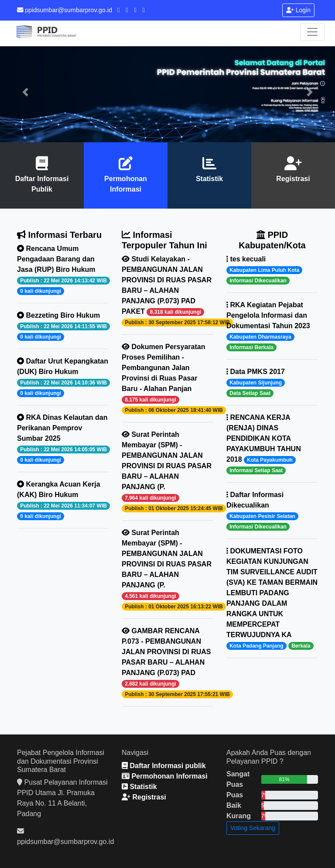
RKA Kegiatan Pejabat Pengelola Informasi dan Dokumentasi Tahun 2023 (268, 326)
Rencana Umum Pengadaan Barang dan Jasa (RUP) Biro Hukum (63, 270)
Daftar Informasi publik (164, 766)
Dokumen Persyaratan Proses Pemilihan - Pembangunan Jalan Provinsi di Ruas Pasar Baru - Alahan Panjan (167, 379)
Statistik (209, 179)
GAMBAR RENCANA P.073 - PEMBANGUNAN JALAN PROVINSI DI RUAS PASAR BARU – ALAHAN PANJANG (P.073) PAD (167, 663)
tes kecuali (264, 270)
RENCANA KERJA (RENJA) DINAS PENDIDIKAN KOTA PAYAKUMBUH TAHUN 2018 (264, 444)
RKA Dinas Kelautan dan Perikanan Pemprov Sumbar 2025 (63, 439)
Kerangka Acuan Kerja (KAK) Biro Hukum (63, 500)
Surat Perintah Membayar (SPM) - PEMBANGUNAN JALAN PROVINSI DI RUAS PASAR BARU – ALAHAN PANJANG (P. (167, 472)
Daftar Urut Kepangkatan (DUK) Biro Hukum (63, 377)
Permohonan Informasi (165, 776)
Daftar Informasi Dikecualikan (262, 511)
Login (298, 10)
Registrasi (293, 179)
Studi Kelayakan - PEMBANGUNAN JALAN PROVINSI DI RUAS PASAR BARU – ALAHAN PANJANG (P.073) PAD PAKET (167, 291)
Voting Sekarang (253, 828)
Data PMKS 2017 (256, 383)
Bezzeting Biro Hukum (63, 326)
